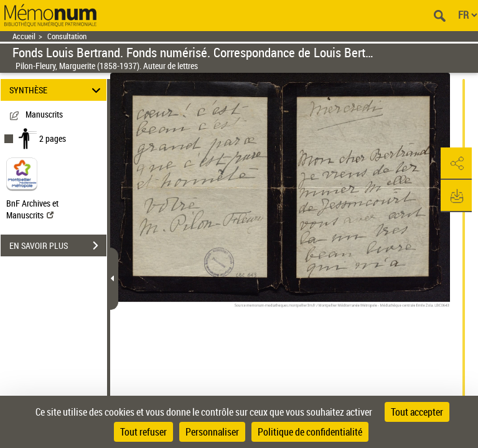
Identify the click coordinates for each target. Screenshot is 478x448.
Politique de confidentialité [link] (310, 432)
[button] (456, 164)
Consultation (67, 36)
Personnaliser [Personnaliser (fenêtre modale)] (212, 432)
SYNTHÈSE (57, 90)
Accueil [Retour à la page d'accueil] (24, 36)
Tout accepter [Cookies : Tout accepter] (417, 412)
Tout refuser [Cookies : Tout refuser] (143, 432)
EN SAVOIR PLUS (58, 246)
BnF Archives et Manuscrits (32, 209)
